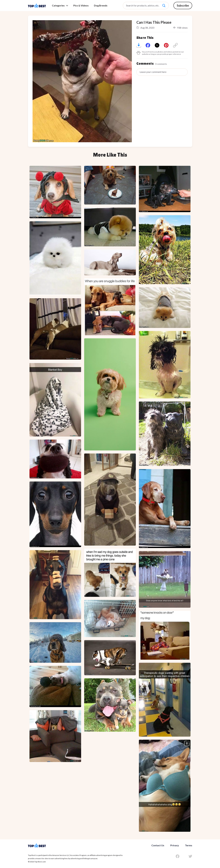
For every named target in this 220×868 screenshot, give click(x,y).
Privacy (175, 845)
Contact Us (158, 845)
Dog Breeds (101, 6)
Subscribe (183, 6)
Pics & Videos (81, 6)
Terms (189, 845)
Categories (60, 6)
